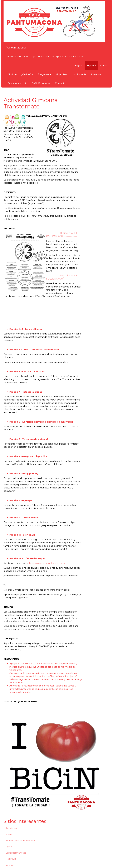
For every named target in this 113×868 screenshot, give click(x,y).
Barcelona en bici (18, 83)
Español (91, 65)
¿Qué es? (27, 74)
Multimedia (80, 74)
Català (104, 65)
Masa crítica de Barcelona (20, 841)
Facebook (11, 828)
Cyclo (9, 847)
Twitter (10, 834)
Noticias (12, 74)
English (78, 65)
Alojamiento (62, 74)
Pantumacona (16, 48)
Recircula (11, 859)
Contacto (61, 83)
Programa (44, 74)
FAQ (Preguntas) (41, 83)
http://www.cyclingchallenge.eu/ (47, 563)
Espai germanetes (16, 853)
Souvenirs (96, 74)
